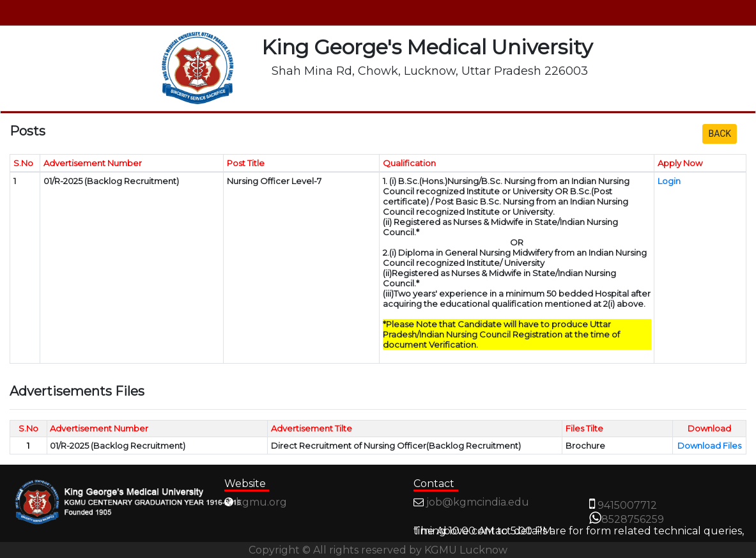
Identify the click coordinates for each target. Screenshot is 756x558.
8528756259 (633, 519)
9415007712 (627, 505)
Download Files (709, 446)
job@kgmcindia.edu (478, 502)
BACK (720, 134)
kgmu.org (261, 502)
